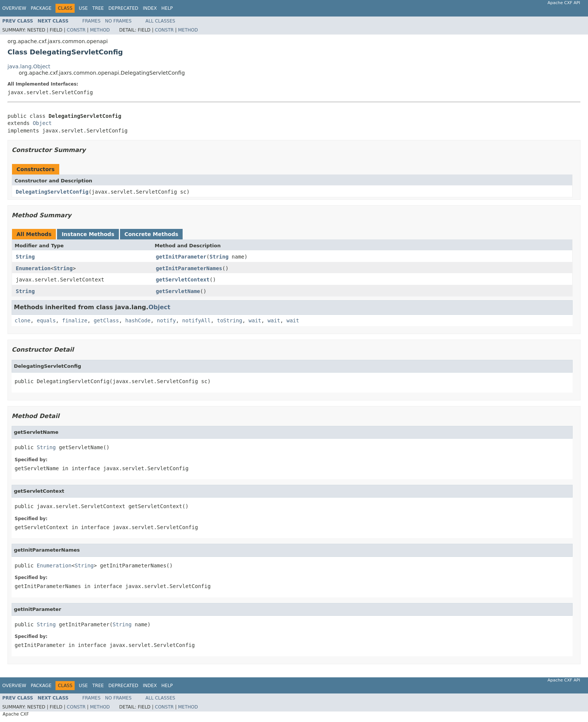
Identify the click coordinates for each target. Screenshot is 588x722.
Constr (76, 30)
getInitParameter (181, 257)
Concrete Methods (151, 234)
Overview (14, 8)
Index (150, 8)
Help (167, 8)
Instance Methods (88, 234)
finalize (74, 320)
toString (230, 320)
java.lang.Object (29, 66)
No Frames (118, 21)
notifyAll (196, 320)
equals (46, 320)
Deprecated (123, 8)
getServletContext (183, 280)
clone (22, 320)
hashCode (138, 320)
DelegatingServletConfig (52, 192)
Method (100, 30)
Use (83, 8)
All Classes (160, 21)
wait (255, 320)
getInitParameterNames (189, 268)
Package (41, 8)
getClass (106, 320)
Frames (92, 21)
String (25, 257)
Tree (98, 8)
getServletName (178, 291)
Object (42, 123)
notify (166, 320)
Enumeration (33, 268)
